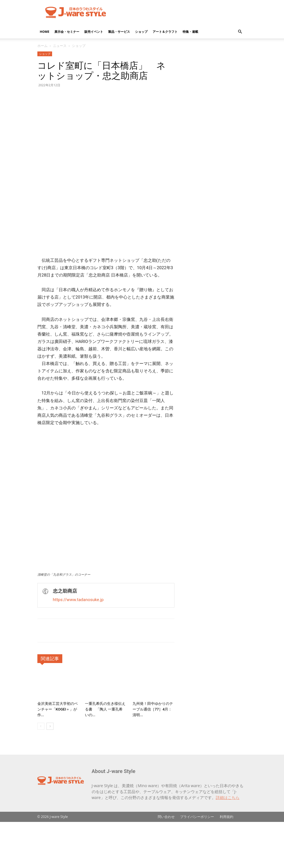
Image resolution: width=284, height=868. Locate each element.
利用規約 (227, 863)
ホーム (42, 46)
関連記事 (50, 705)
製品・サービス (119, 32)
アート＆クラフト (165, 32)
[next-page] (50, 772)
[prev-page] (41, 772)
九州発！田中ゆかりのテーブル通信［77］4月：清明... (153, 755)
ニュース (60, 46)
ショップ (141, 32)
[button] (240, 32)
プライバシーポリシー (197, 863)
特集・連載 (190, 32)
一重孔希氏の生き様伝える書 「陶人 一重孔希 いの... (105, 755)
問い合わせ (166, 863)
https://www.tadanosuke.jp (78, 646)
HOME (45, 32)
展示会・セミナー (67, 32)
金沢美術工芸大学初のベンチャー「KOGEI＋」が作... (58, 755)
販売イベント (94, 32)
